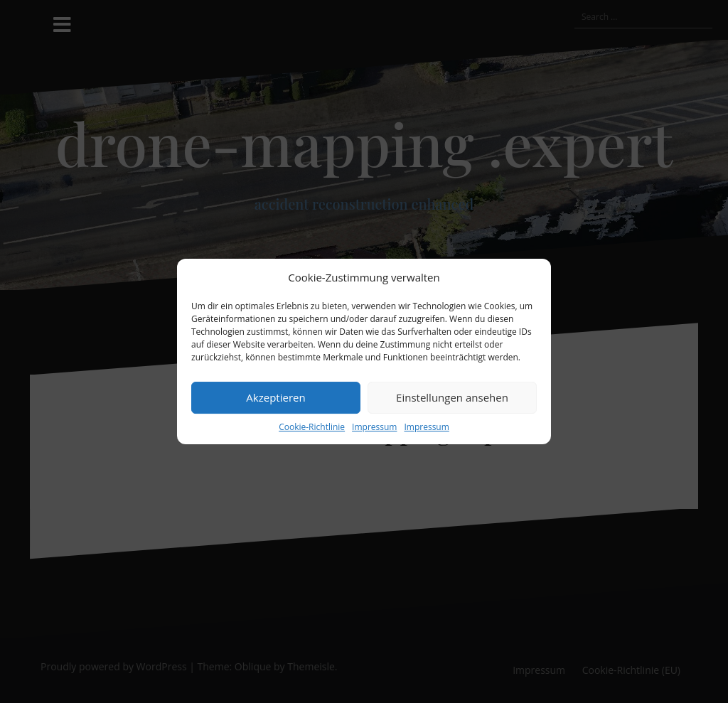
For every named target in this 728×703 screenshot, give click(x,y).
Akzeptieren (275, 397)
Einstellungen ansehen (452, 397)
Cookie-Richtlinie (312, 427)
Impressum (374, 427)
